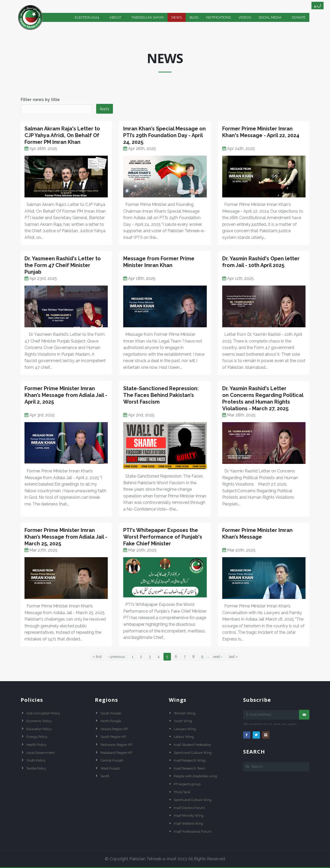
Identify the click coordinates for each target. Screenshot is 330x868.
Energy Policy (37, 737)
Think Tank (182, 792)
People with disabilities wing (195, 776)
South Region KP (113, 737)
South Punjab (111, 713)
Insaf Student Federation (192, 745)
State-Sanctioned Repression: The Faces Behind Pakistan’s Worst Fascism (161, 395)
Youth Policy (36, 760)
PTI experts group (187, 784)
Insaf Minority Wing (189, 816)
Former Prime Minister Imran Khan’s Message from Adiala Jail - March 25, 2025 (66, 537)
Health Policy (36, 745)
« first (97, 657)
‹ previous (117, 657)
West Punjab (110, 768)
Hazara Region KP (114, 729)
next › (218, 657)
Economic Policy (39, 721)
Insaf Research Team (190, 768)
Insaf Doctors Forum (189, 808)
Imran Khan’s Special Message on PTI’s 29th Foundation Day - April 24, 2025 (164, 135)
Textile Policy (36, 768)
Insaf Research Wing (190, 760)
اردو (317, 6)
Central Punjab (112, 760)
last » (233, 657)
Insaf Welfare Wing (188, 824)
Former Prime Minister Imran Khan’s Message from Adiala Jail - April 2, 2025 (66, 395)
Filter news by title (40, 100)
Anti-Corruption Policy (43, 713)
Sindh (105, 776)
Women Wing (185, 713)
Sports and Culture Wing (193, 753)
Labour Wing (184, 737)
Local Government (40, 753)
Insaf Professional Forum (193, 832)
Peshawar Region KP (116, 745)
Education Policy (39, 729)
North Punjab (111, 721)
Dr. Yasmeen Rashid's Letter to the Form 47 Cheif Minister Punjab (63, 265)
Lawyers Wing (185, 729)
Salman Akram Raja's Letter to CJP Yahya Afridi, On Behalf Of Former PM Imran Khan (62, 135)
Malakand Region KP (116, 753)
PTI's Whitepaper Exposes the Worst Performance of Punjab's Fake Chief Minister (163, 537)
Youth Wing (183, 721)
